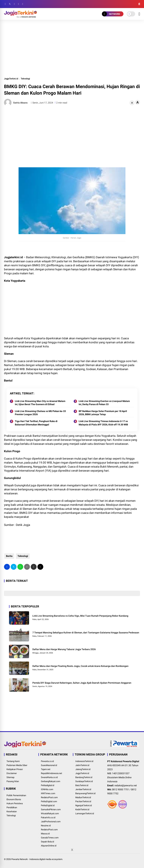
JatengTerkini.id (83, 769)
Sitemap (10, 777)
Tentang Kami (13, 761)
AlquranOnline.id (49, 846)
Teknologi (25, 79)
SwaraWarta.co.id (49, 777)
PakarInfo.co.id (48, 818)
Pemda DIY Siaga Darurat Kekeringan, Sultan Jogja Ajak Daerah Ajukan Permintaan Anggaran (82, 683)
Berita (9, 556)
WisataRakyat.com (50, 813)
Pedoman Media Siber (17, 765)
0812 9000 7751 (120, 789)
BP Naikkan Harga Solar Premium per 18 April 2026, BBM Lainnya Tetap (103, 413)
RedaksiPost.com (49, 797)
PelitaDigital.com (49, 801)
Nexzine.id (46, 826)
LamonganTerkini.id (85, 813)
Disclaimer (12, 773)
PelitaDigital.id (48, 805)
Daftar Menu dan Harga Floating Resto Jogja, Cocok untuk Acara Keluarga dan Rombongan (80, 666)
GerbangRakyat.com (51, 781)
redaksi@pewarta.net (126, 785)
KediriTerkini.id (82, 809)
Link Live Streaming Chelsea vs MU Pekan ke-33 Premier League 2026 (40, 413)
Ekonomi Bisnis (14, 799)
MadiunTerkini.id (83, 797)
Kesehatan (12, 811)
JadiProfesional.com (51, 822)
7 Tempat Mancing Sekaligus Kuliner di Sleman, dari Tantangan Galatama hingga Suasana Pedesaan (86, 633)
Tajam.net (46, 769)
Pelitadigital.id (48, 785)
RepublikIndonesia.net (51, 773)
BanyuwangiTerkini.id (85, 793)
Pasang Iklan (13, 781)
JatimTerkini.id (82, 765)
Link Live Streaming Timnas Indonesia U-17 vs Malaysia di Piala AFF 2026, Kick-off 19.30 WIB (103, 423)
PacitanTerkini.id (83, 801)
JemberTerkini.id (83, 789)
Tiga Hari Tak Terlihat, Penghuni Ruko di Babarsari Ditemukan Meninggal (36, 423)
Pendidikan (12, 807)
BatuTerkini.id (82, 785)
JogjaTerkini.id (11, 79)
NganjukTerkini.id (84, 805)
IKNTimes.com (48, 793)
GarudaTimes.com (50, 838)
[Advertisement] (72, 48)
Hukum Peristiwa (15, 803)
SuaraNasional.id (49, 765)
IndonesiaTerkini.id (84, 761)
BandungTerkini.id (84, 777)
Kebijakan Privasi (15, 769)
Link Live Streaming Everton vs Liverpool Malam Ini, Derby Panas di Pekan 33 (104, 403)
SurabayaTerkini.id (84, 781)
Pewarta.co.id (47, 761)
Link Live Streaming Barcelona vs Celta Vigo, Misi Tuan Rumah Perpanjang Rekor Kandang (80, 616)
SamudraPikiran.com (51, 809)
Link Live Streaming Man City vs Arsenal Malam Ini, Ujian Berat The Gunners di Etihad (40, 403)
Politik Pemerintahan (16, 795)
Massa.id (45, 834)
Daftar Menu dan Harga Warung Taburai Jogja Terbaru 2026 (64, 649)
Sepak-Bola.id (47, 842)
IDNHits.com (47, 789)
